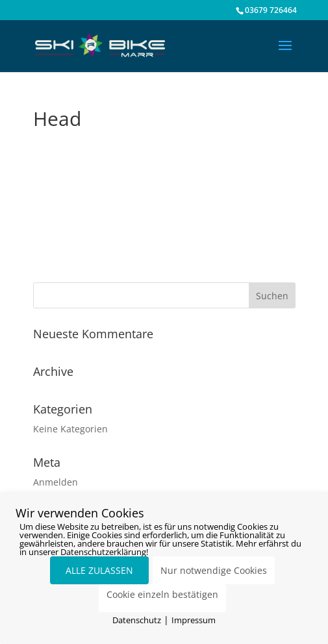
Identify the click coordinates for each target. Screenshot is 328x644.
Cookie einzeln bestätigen (162, 594)
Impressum (194, 620)
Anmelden (56, 482)
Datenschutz (137, 620)
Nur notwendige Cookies (214, 570)
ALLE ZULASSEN (99, 570)
